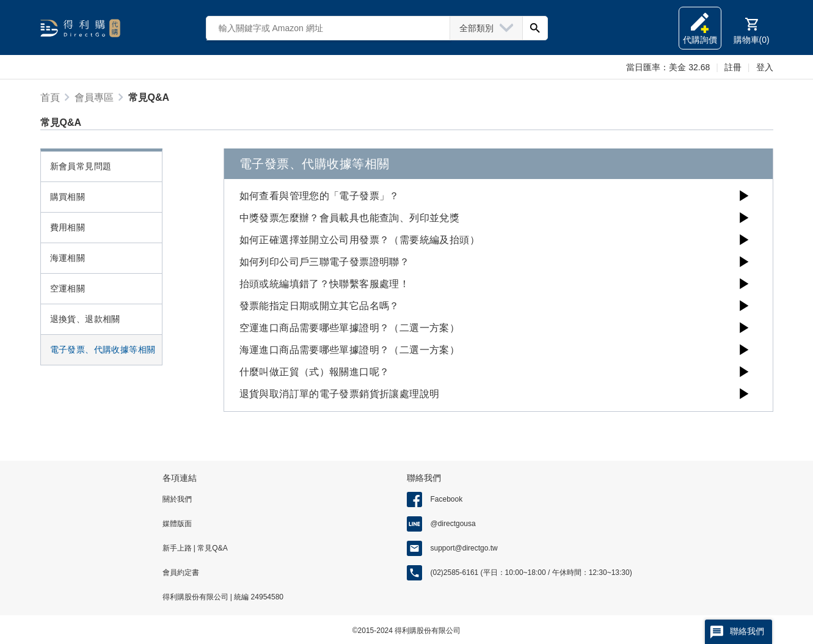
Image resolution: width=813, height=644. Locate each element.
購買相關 (68, 197)
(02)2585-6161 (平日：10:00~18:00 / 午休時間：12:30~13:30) (531, 573)
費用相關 (68, 227)
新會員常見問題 (81, 166)
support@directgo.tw (464, 548)
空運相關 (68, 288)
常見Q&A (212, 548)
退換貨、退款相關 (85, 319)
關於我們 (177, 499)
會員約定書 (181, 573)
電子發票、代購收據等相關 (103, 349)
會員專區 (94, 97)
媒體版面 (177, 524)
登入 (765, 67)
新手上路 (178, 548)
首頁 (50, 97)
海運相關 (68, 258)
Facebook (447, 499)
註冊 (733, 67)
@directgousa (453, 524)
